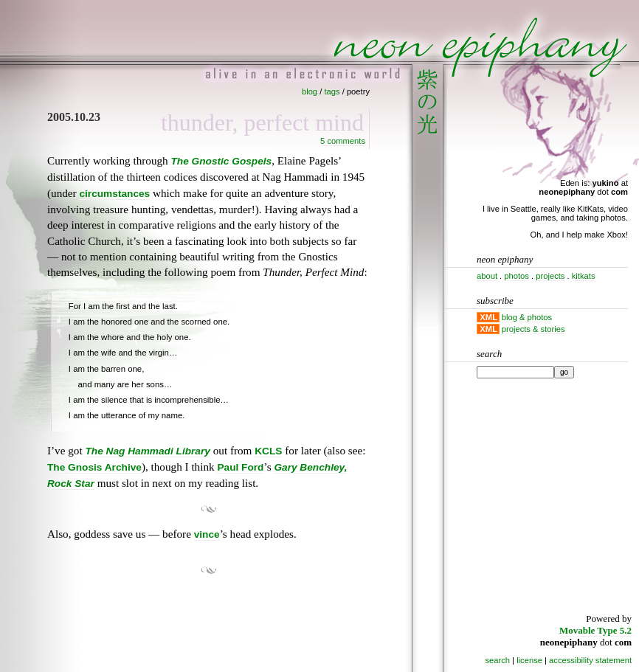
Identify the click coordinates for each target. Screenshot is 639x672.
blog (310, 91)
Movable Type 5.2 (595, 630)
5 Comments (343, 141)
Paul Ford (240, 467)
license (529, 660)
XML (488, 317)
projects (550, 276)
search (497, 660)
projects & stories (533, 329)
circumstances (114, 194)
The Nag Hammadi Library (147, 451)
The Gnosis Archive (94, 467)
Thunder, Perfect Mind (262, 122)
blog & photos (527, 317)
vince (207, 534)
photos (517, 276)
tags (332, 91)
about (487, 276)
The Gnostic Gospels (221, 161)
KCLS (268, 451)
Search (489, 354)
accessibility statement (590, 660)
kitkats (584, 276)
